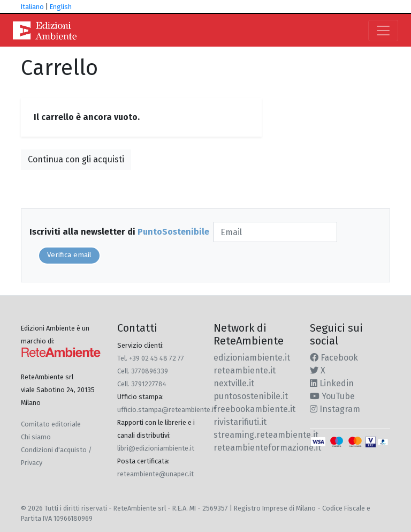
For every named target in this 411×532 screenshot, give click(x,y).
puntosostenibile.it (251, 396)
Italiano (32, 7)
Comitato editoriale (51, 424)
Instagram (335, 409)
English (61, 7)
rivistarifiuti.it (240, 422)
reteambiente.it (245, 370)
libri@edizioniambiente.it (156, 448)
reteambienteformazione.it (267, 448)
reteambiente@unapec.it (155, 474)
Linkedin (332, 383)
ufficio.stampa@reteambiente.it (167, 410)
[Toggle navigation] (383, 31)
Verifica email (69, 255)
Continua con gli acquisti (76, 159)
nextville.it (234, 383)
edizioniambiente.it (252, 358)
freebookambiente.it (254, 409)
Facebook (334, 358)
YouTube (332, 396)
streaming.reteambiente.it (266, 435)
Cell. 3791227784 (142, 384)
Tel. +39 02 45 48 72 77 (151, 358)
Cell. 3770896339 (143, 371)
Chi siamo (36, 437)
